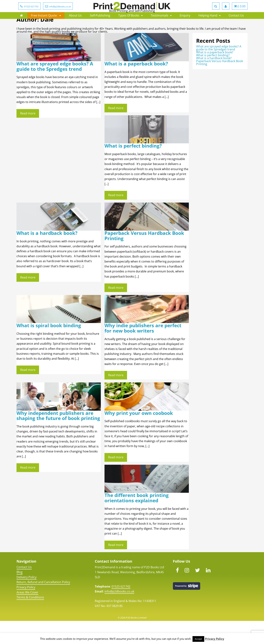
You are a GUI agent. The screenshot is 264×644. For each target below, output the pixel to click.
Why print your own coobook (139, 436)
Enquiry (185, 29)
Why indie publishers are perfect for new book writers (143, 351)
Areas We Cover (27, 615)
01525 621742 (121, 610)
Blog (20, 595)
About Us (75, 29)
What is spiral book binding (49, 349)
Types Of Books (129, 29)
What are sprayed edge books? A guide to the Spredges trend (55, 89)
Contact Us (236, 29)
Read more (28, 136)
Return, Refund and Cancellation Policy (43, 605)
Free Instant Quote (44, 29)
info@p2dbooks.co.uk (119, 614)
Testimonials (159, 29)
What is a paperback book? (136, 87)
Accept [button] (198, 639)
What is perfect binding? (133, 169)
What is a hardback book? (47, 256)
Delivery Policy (26, 600)
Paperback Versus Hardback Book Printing (144, 259)
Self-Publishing (100, 29)
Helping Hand (208, 29)
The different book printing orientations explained (137, 521)
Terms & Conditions (30, 620)
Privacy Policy (26, 610)
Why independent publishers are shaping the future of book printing (58, 439)
